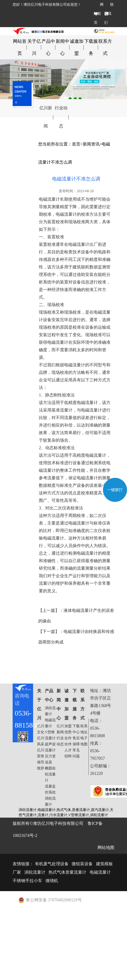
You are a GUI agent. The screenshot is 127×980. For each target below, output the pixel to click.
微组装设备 (82, 864)
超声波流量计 (50, 747)
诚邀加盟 (77, 47)
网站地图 (106, 848)
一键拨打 (115, 490)
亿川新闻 (46, 117)
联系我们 (109, 14)
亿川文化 (41, 729)
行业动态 (61, 117)
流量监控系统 (50, 789)
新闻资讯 (91, 144)
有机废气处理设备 (52, 864)
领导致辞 (41, 765)
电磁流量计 (50, 723)
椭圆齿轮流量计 (50, 774)
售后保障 (76, 741)
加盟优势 (68, 729)
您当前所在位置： (55, 144)
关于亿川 (34, 47)
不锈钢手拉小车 (27, 881)
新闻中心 (62, 47)
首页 (76, 144)
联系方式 (105, 47)
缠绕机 (52, 881)
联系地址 (84, 729)
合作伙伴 (68, 741)
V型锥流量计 (50, 735)
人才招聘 (68, 753)
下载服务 (91, 47)
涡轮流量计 (50, 801)
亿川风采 (41, 741)
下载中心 (76, 729)
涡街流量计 (50, 711)
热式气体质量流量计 (67, 872)
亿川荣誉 (41, 753)
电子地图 (84, 741)
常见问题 (76, 753)
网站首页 (99, 14)
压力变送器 (50, 759)
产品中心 (48, 47)
